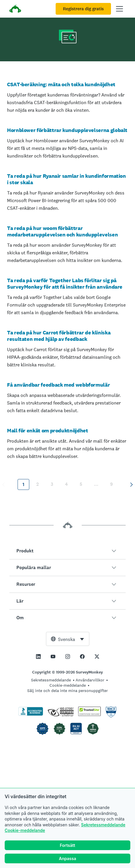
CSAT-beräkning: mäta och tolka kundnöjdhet (61, 84)
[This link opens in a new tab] (38, 657)
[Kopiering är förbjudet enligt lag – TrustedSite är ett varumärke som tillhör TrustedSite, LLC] (89, 715)
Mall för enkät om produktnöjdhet (47, 430)
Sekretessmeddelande (103, 825)
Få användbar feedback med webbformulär (58, 385)
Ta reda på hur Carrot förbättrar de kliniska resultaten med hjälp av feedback (59, 336)
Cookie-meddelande (25, 831)
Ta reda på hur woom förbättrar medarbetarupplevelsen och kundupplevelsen (62, 231)
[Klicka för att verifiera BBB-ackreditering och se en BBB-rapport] (31, 715)
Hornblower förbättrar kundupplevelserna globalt (67, 130)
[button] (67, 551)
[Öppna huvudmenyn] (119, 9)
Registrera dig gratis (83, 9)
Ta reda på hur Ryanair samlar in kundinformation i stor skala (66, 179)
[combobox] (68, 639)
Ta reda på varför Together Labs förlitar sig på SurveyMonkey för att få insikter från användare (65, 284)
